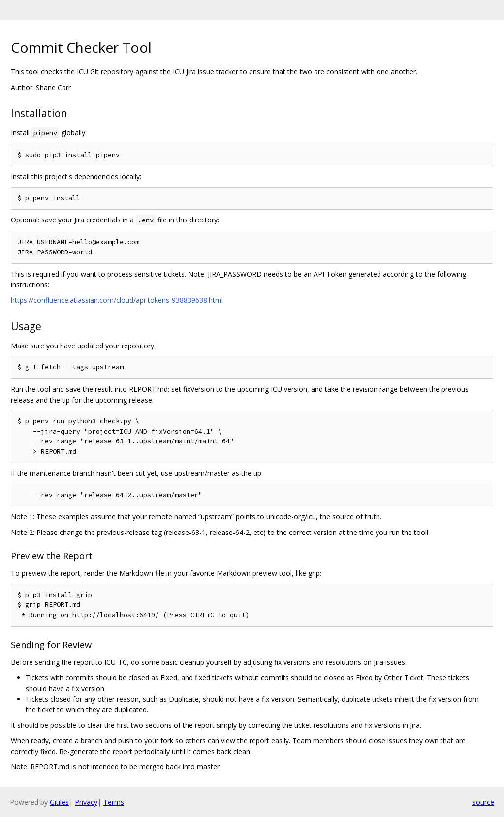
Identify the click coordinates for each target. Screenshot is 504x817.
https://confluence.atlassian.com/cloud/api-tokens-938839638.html (117, 300)
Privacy (86, 802)
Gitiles (59, 802)
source (483, 802)
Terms (114, 802)
